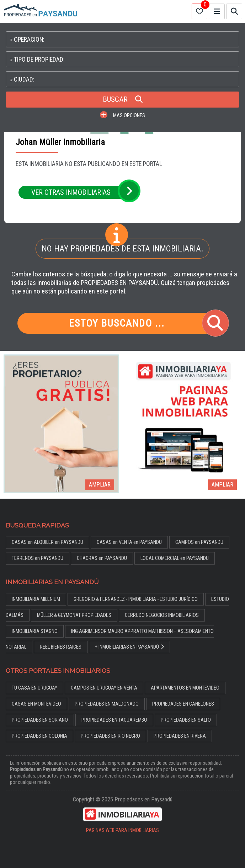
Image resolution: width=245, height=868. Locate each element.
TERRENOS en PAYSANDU (38, 558)
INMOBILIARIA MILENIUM (36, 599)
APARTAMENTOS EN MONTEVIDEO (185, 688)
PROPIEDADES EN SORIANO (40, 720)
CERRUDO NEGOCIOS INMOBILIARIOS (162, 615)
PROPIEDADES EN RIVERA (180, 736)
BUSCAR (123, 99)
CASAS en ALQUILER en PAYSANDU (47, 542)
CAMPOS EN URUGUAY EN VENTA (104, 688)
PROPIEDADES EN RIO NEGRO (110, 736)
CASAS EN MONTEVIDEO (36, 704)
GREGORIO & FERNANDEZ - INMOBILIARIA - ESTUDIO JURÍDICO (136, 599)
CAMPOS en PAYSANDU (199, 542)
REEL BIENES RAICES (61, 647)
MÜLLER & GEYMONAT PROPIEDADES (74, 615)
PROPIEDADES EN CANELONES (183, 704)
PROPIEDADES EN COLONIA (39, 736)
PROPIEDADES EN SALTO (186, 720)
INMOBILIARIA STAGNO (35, 631)
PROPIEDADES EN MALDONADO (107, 704)
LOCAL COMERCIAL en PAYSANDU (175, 558)
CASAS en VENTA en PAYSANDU (129, 542)
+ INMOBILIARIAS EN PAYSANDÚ (129, 647)
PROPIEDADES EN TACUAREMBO (114, 720)
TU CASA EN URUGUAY (34, 688)
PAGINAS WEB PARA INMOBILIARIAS (122, 830)
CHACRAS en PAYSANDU (102, 558)
